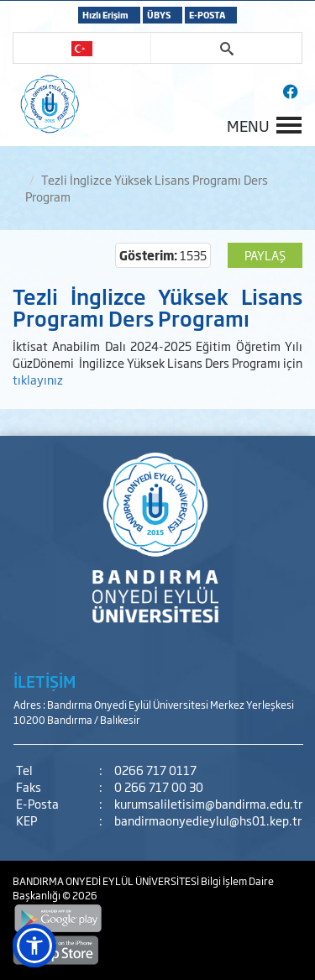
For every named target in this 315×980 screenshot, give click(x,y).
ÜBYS (159, 15)
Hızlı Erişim (105, 15)
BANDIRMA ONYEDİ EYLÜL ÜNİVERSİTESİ (107, 881)
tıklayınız (38, 379)
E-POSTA (207, 15)
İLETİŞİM (45, 681)
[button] (34, 946)
